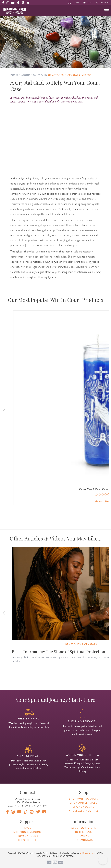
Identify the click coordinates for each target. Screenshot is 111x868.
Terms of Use (27, 840)
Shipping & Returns (28, 832)
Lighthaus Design (87, 853)
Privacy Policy (27, 836)
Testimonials (84, 840)
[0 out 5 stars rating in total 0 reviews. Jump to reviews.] (103, 495)
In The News (84, 832)
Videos (87, 75)
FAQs (27, 828)
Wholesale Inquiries (84, 811)
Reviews (83, 836)
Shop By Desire (84, 807)
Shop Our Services (83, 803)
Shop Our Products (83, 799)
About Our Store (84, 828)
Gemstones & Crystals (64, 75)
